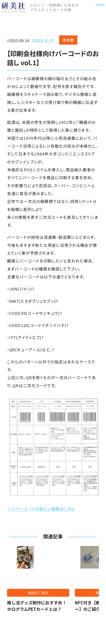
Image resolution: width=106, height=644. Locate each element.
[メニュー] (97, 12)
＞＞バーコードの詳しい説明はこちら (41, 509)
